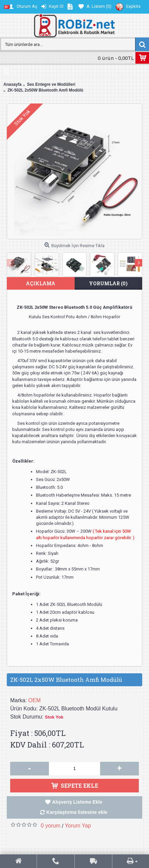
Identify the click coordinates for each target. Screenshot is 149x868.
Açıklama (41, 283)
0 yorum (51, 826)
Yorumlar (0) (108, 283)
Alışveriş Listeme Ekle (77, 802)
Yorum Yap (78, 826)
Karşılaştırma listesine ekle (77, 812)
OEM (34, 700)
